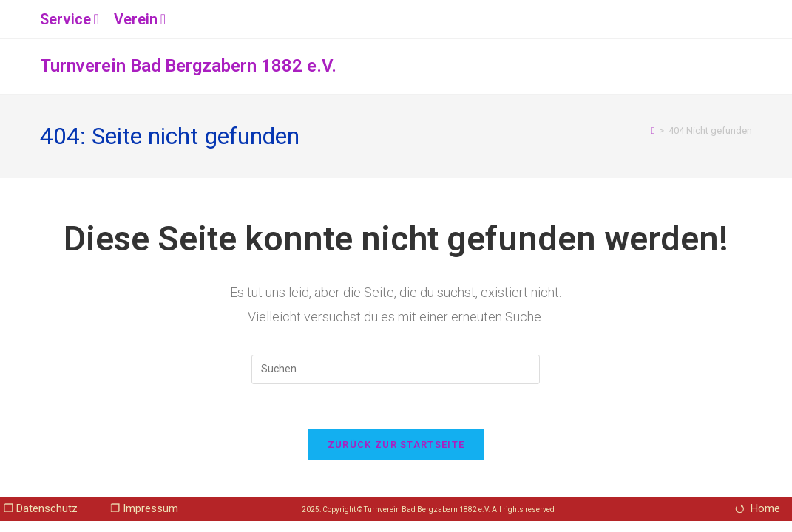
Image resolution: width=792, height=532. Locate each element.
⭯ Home (758, 508)
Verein (142, 19)
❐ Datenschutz (41, 508)
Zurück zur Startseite (396, 444)
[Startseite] (653, 130)
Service (71, 19)
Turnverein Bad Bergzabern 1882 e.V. (188, 66)
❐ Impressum (144, 508)
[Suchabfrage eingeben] (396, 369)
